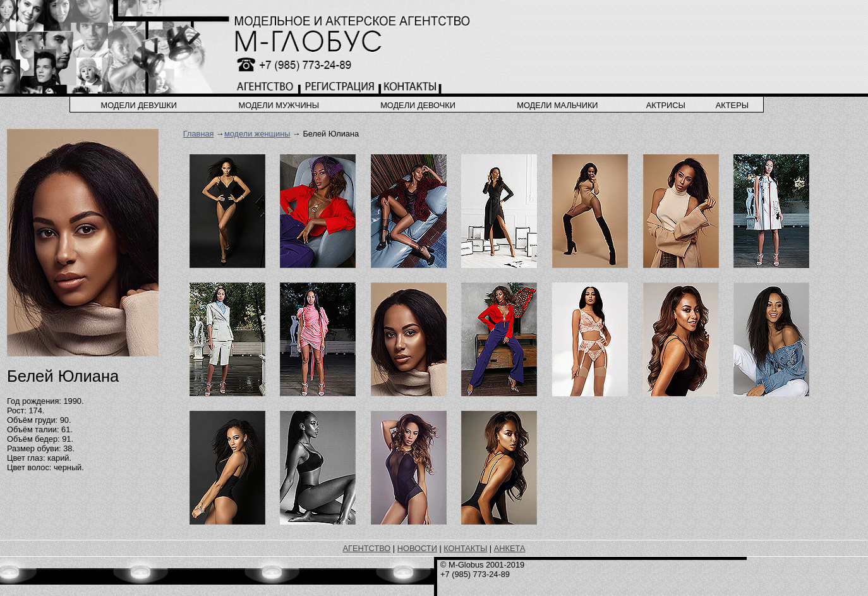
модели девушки (139, 105)
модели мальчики (557, 105)
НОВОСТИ (417, 548)
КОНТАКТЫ (465, 548)
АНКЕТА (510, 548)
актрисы (666, 105)
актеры (732, 105)
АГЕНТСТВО (367, 548)
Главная (199, 134)
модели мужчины (279, 105)
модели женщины (257, 134)
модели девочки (418, 105)
